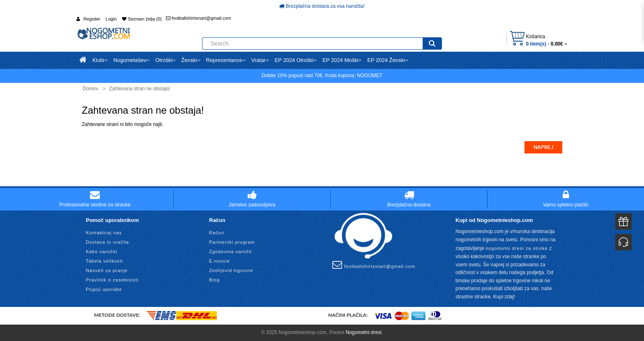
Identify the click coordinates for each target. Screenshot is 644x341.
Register (92, 19)
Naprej (543, 147)
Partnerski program (232, 242)
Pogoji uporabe (104, 289)
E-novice (220, 261)
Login (111, 19)
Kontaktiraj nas (104, 233)
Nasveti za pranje (107, 270)
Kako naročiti (102, 252)
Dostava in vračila (107, 242)
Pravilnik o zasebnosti (112, 280)
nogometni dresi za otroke (517, 248)
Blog (214, 280)
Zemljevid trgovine (231, 270)
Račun (217, 233)
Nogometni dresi (363, 332)
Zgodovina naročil (230, 252)
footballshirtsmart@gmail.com (199, 18)
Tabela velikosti (105, 261)
